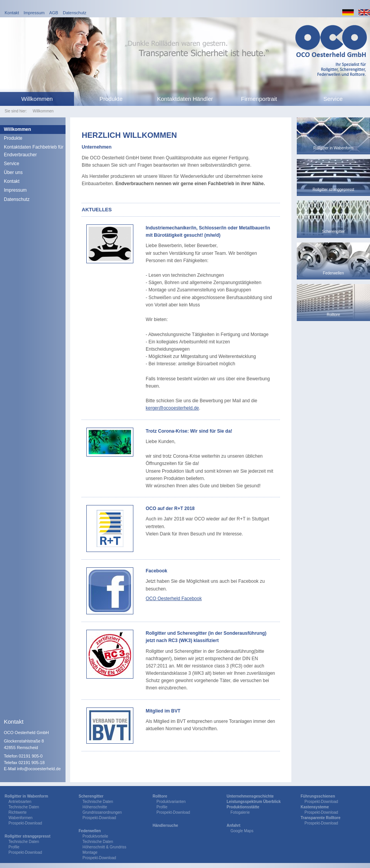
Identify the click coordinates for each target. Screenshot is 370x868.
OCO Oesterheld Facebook (174, 599)
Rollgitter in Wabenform (26, 796)
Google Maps (242, 831)
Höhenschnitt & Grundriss (104, 847)
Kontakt (12, 13)
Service (333, 99)
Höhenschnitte (95, 807)
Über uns (13, 172)
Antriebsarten (20, 802)
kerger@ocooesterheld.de (172, 408)
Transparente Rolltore (320, 818)
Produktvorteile (95, 836)
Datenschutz (75, 13)
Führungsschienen (318, 796)
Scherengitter (91, 796)
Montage (90, 852)
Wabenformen (20, 818)
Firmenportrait (259, 99)
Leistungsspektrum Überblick (254, 802)
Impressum (34, 13)
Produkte (111, 99)
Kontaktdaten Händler (185, 99)
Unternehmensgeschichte (250, 796)
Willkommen (37, 99)
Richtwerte (18, 812)
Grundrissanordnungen (102, 812)
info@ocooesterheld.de (39, 769)
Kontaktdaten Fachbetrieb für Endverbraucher (34, 151)
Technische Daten (24, 807)
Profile (14, 847)
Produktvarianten (171, 802)
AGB (54, 13)
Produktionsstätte (243, 807)
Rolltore (160, 796)
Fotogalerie (240, 812)
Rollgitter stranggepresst (28, 836)
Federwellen (90, 831)
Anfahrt (234, 825)
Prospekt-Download (25, 823)
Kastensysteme (315, 807)
